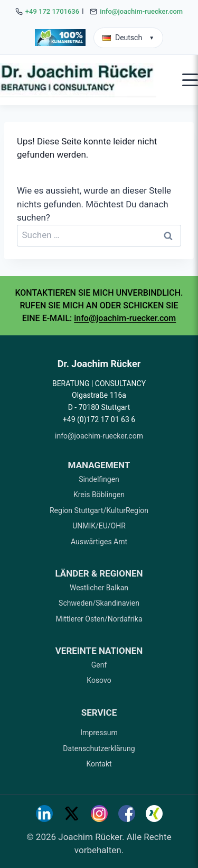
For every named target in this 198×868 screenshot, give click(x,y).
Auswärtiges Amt (99, 542)
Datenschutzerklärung (99, 748)
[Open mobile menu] (190, 80)
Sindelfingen (99, 479)
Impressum (99, 733)
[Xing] (154, 814)
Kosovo (99, 680)
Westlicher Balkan (99, 588)
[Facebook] (127, 814)
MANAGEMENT (99, 465)
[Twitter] (72, 814)
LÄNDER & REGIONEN (99, 573)
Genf (99, 665)
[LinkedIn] (44, 814)
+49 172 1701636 (52, 11)
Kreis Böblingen (99, 495)
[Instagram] (99, 814)
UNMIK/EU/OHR (99, 526)
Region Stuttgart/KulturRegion (99, 510)
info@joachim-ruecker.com (141, 11)
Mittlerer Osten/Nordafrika (99, 619)
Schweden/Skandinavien (99, 603)
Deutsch (128, 38)
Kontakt (99, 764)
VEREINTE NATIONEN (99, 651)
